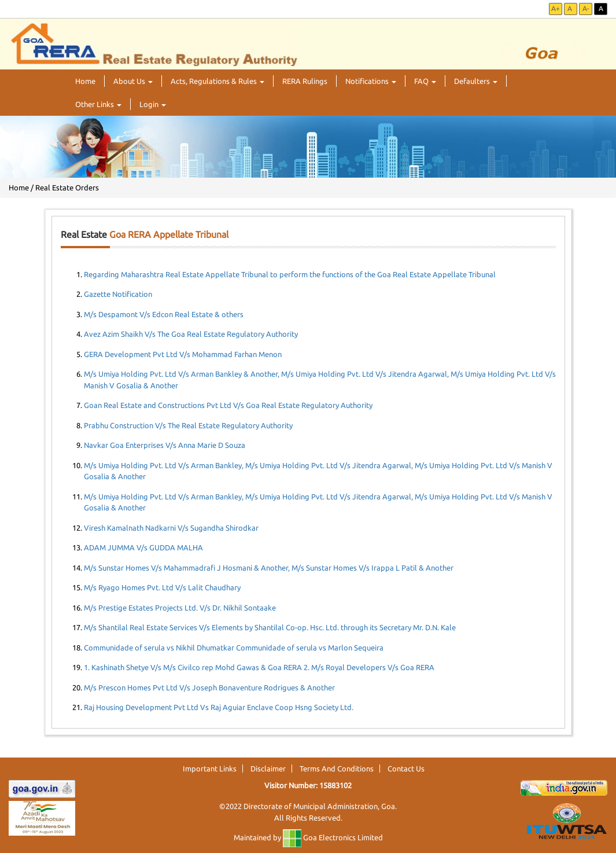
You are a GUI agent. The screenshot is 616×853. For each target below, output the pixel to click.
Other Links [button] (98, 104)
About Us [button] (133, 81)
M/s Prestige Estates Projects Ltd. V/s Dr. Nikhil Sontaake (180, 608)
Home (85, 81)
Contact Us (406, 769)
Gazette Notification (118, 294)
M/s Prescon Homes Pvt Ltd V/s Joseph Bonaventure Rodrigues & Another (209, 687)
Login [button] (153, 104)
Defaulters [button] (476, 81)
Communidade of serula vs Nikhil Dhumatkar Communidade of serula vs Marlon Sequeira (234, 648)
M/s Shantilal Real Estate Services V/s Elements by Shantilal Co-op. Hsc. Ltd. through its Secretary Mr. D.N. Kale (270, 627)
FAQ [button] (425, 81)
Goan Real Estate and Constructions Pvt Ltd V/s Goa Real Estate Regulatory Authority (228, 405)
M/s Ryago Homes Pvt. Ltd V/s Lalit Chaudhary (162, 587)
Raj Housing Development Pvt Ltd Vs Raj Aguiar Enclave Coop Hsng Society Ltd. (219, 707)
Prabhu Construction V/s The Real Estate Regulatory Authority (188, 425)
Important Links (210, 769)
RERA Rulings (305, 81)
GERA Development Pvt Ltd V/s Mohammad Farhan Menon (183, 354)
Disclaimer (268, 769)
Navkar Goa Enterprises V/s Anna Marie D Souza (165, 445)
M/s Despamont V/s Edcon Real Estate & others (164, 314)
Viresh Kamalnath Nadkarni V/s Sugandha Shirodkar (171, 528)
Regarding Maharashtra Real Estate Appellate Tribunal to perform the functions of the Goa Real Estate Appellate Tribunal (290, 274)
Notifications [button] (371, 81)
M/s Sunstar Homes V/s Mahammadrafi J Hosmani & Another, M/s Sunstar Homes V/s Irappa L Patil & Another (269, 568)
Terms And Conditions (337, 769)
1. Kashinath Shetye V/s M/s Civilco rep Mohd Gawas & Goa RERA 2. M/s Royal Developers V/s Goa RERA (259, 667)
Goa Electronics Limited (333, 837)
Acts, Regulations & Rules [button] (217, 81)
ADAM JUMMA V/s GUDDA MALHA (143, 547)
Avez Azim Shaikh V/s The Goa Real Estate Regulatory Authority (191, 334)
